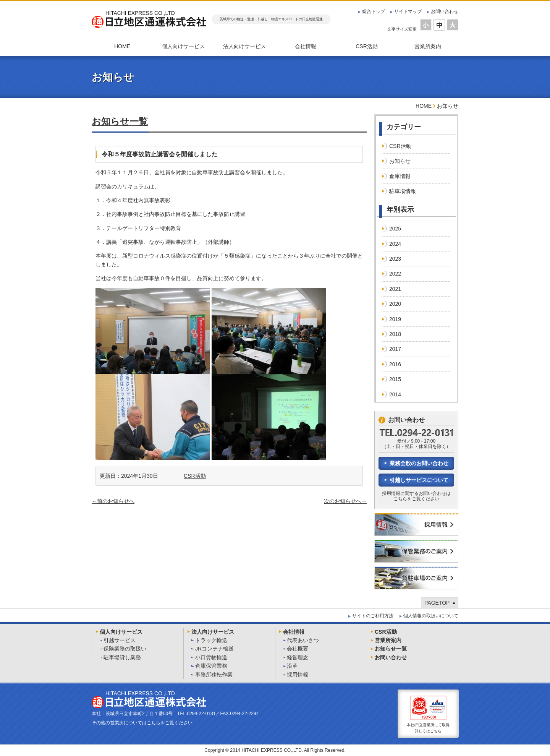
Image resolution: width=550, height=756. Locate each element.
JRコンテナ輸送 (214, 649)
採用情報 (298, 675)
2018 (395, 334)
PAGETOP (437, 603)
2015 (395, 379)
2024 (395, 244)
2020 (395, 304)
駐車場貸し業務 (122, 657)
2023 (395, 259)
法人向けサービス (244, 46)
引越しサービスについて (419, 480)
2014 (395, 394)
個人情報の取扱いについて (431, 616)
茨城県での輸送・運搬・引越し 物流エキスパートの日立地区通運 (271, 19)
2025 (395, 229)
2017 (395, 349)
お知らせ (400, 161)
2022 (395, 274)
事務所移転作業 (214, 675)
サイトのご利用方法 (373, 616)
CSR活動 (367, 46)
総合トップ (374, 11)
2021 (395, 289)
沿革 (292, 666)
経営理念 (298, 657)
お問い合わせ (445, 11)
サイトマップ (408, 11)
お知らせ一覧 (120, 121)
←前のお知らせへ (113, 501)
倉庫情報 (400, 176)
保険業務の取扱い (125, 649)
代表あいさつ (303, 640)
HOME (122, 46)
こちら (400, 499)
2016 (395, 364)
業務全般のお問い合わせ (419, 463)
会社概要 (298, 649)
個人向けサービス (183, 46)
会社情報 (306, 46)
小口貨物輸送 (211, 657)
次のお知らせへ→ (345, 501)
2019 (395, 319)
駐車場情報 (403, 191)
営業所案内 (428, 46)
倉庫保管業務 (211, 666)
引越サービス (120, 640)
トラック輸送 (211, 640)
